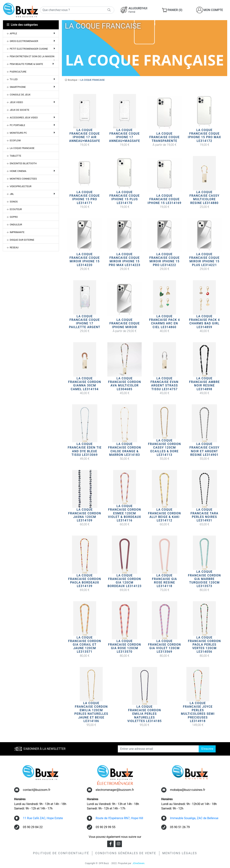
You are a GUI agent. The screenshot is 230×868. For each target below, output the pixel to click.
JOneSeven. (139, 863)
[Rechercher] (77, 10)
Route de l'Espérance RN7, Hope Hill (119, 818)
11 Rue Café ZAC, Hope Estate (43, 818)
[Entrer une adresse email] (158, 749)
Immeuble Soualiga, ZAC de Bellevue (194, 818)
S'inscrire (207, 749)
